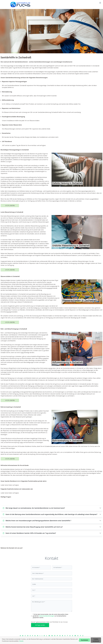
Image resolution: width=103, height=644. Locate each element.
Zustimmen (84, 640)
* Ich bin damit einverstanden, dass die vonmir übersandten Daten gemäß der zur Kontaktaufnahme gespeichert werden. (51, 616)
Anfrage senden (40, 625)
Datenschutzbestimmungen (47, 616)
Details (21, 641)
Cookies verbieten (96, 640)
